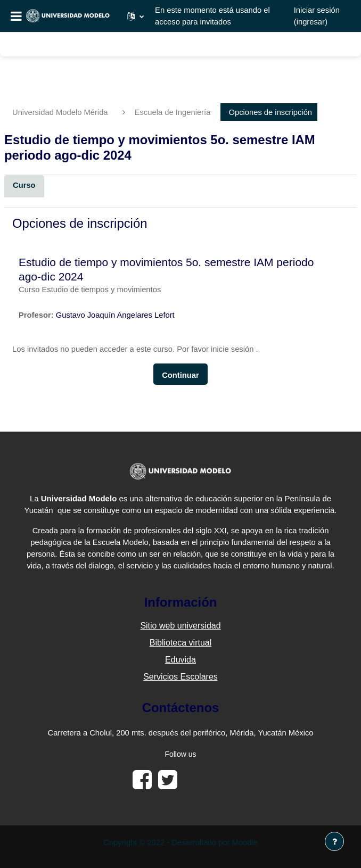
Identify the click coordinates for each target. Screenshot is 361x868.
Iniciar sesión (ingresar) (317, 16)
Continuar (180, 375)
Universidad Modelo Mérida (60, 112)
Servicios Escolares (180, 677)
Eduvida (180, 660)
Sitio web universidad (180, 626)
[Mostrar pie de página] (334, 841)
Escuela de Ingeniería (173, 112)
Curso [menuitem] (24, 185)
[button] (136, 16)
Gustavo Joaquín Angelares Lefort (115, 315)
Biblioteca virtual (181, 643)
